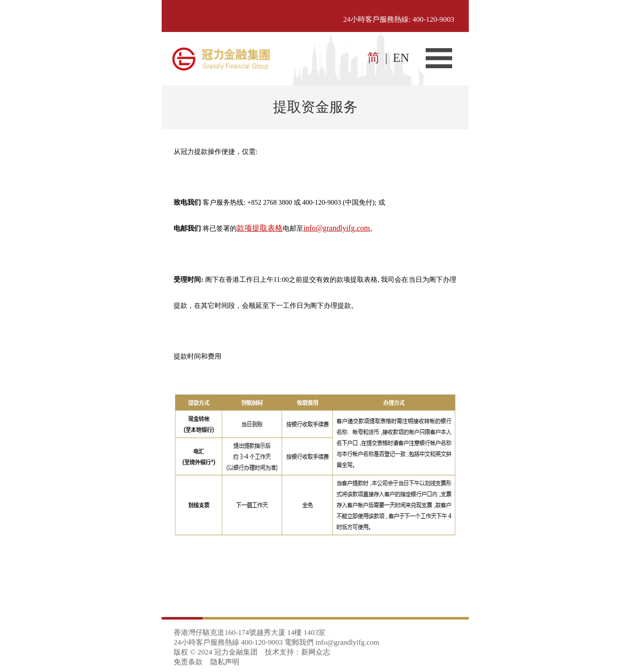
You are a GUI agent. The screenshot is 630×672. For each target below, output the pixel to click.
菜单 (439, 58)
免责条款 (188, 662)
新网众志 (316, 652)
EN (401, 58)
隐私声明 (225, 662)
